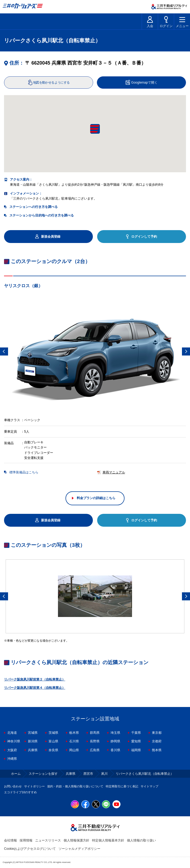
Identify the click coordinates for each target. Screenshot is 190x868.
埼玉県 (115, 733)
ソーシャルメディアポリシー (79, 849)
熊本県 (157, 750)
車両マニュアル (114, 473)
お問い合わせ (13, 786)
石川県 (74, 741)
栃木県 (74, 733)
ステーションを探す (43, 774)
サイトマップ (149, 786)
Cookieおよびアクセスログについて (30, 849)
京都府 (157, 741)
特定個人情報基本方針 (108, 840)
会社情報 (10, 840)
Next (186, 351)
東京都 (157, 733)
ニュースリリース (48, 840)
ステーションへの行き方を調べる (34, 207)
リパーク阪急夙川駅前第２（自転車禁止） (35, 679)
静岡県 (115, 741)
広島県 (95, 750)
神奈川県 (14, 741)
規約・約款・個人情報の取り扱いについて (75, 786)
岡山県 (74, 750)
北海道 (12, 733)
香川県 (115, 750)
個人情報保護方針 (76, 840)
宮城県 (33, 733)
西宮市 (88, 774)
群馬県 (95, 733)
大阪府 (12, 750)
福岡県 (136, 750)
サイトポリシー (34, 786)
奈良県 (53, 750)
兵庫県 (33, 750)
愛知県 (136, 741)
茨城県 (53, 733)
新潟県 (33, 741)
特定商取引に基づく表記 (122, 786)
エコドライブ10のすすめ (20, 792)
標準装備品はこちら (24, 473)
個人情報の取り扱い (141, 840)
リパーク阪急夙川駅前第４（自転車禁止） (35, 688)
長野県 (95, 741)
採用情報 (26, 840)
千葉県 (136, 733)
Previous (4, 351)
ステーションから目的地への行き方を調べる (42, 215)
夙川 (104, 774)
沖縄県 (12, 759)
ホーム (16, 774)
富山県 (53, 741)
